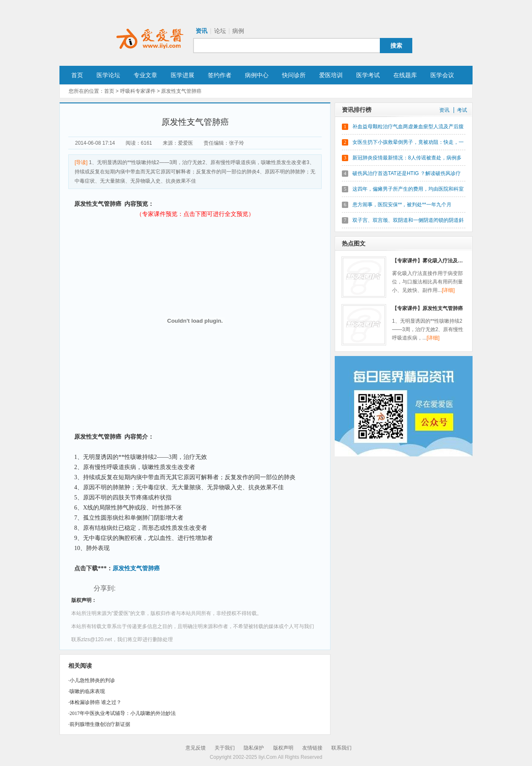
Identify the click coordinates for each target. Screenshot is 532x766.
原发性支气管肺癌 (136, 568)
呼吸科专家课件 (138, 91)
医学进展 (183, 75)
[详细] (448, 290)
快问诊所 (294, 75)
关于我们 (225, 748)
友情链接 (312, 748)
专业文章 (145, 75)
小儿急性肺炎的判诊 (92, 680)
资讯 (202, 31)
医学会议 (442, 75)
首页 (77, 75)
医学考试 (368, 75)
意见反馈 (196, 748)
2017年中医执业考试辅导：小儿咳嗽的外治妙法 (123, 713)
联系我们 (341, 748)
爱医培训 (331, 75)
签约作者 (220, 75)
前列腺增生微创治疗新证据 (100, 724)
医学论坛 (108, 75)
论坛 (220, 31)
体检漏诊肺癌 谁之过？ (95, 702)
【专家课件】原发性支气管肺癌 (427, 308)
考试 (462, 110)
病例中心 (257, 75)
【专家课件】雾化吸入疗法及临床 (430, 261)
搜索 (396, 46)
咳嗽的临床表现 (87, 691)
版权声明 (283, 748)
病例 (238, 31)
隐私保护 (254, 748)
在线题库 (405, 75)
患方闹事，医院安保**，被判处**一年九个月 (402, 205)
